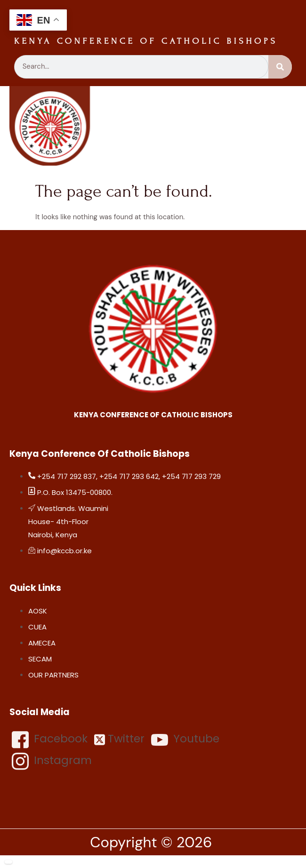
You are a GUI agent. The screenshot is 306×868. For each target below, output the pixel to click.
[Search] (280, 67)
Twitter (119, 739)
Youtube (185, 740)
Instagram (52, 761)
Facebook (50, 740)
